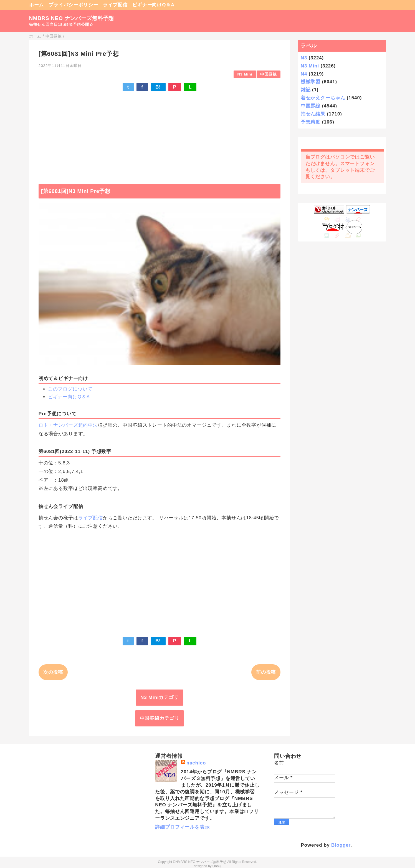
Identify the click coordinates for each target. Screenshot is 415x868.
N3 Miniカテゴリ (160, 697)
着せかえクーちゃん (323, 98)
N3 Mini (245, 74)
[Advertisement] (160, 135)
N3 (304, 58)
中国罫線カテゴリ (160, 718)
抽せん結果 (313, 114)
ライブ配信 (115, 5)
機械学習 (311, 82)
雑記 (306, 90)
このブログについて (70, 389)
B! (158, 87)
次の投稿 (53, 672)
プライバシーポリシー (73, 5)
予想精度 (311, 122)
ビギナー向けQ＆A (153, 5)
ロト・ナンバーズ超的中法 (68, 425)
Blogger (341, 845)
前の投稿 (266, 672)
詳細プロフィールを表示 (182, 827)
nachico (196, 763)
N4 (304, 74)
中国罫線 (268, 74)
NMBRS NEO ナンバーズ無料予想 (72, 18)
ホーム (37, 5)
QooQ (217, 866)
